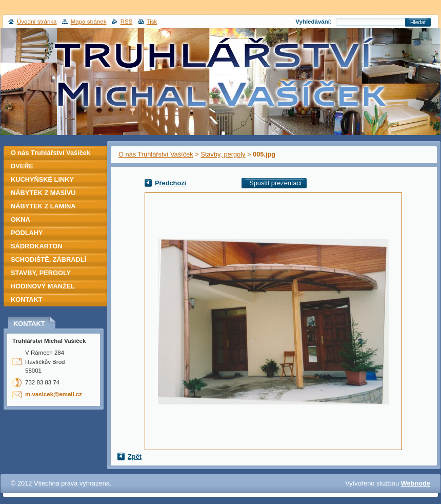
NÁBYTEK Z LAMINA (43, 206)
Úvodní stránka (37, 22)
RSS (127, 22)
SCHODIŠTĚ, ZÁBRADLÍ (48, 259)
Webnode (416, 483)
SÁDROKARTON (37, 246)
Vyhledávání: (314, 22)
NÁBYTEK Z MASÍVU (43, 193)
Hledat (418, 22)
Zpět (135, 457)
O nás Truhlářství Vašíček (156, 154)
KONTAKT (27, 299)
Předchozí (171, 183)
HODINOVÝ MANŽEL (43, 286)
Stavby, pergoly (223, 154)
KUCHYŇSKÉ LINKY (42, 179)
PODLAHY (27, 233)
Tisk (152, 22)
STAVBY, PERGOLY (41, 273)
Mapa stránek (89, 22)
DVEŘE (22, 166)
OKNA (21, 219)
